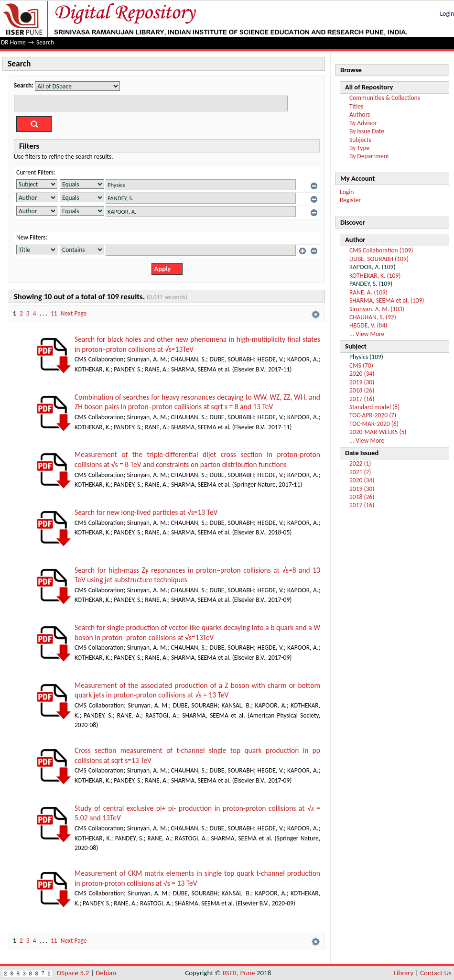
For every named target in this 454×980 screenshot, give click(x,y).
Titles (356, 106)
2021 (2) (360, 472)
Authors (360, 114)
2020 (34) (362, 374)
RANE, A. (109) (368, 292)
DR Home (13, 42)
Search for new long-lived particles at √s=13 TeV (146, 512)
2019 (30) (362, 382)
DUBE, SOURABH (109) (379, 259)
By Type (359, 148)
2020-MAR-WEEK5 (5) (378, 432)
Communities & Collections (385, 98)
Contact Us (436, 973)
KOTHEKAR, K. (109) (375, 276)
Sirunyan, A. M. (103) (377, 309)
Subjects (360, 140)
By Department (369, 156)
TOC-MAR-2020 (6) (374, 424)
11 (54, 313)
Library (404, 973)
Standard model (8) (374, 407)
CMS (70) (361, 365)
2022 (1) (360, 463)
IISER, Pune (238, 973)
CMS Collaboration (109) (381, 250)
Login (447, 14)
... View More (367, 334)
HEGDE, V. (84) (368, 325)
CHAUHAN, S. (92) (373, 317)
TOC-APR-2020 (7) (373, 415)
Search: (24, 85)
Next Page (74, 313)
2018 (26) (362, 390)
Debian (106, 973)
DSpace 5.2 (74, 973)
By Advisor (363, 123)
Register (350, 200)
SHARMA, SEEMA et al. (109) (387, 300)
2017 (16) (362, 399)
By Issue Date (367, 131)
